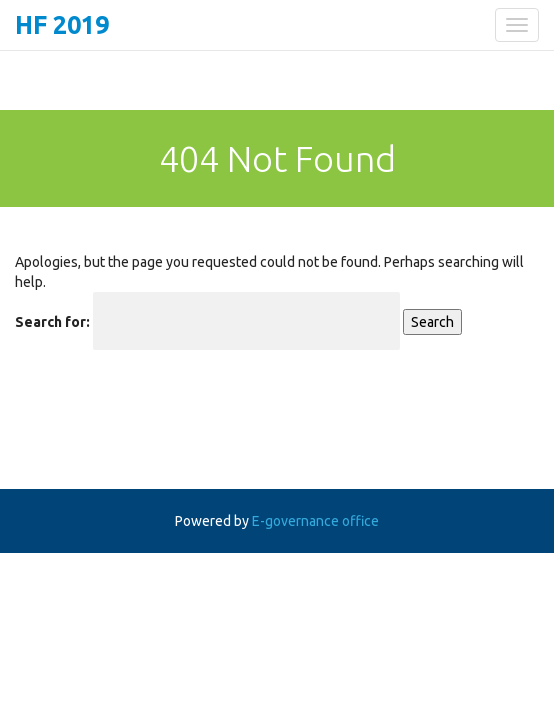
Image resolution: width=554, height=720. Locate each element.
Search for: (52, 322)
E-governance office (315, 521)
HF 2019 (62, 25)
